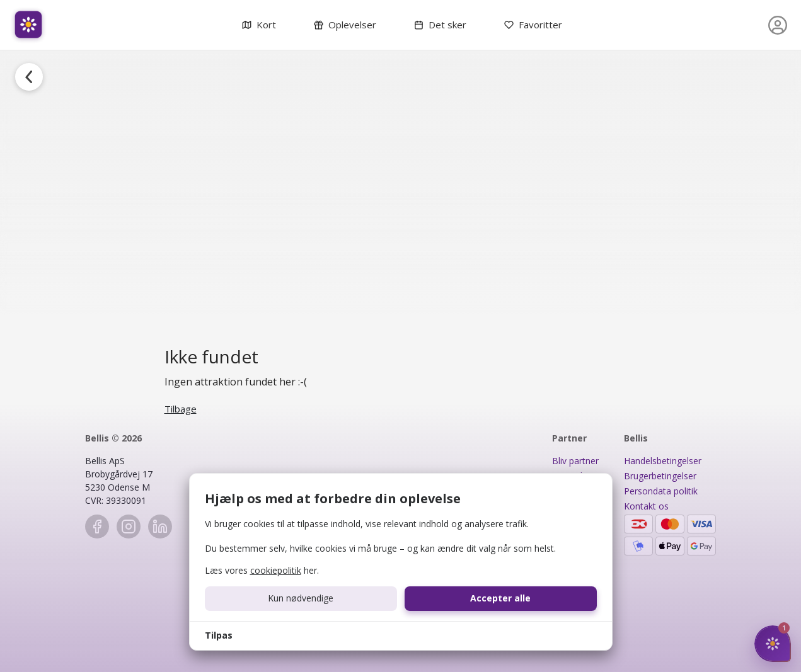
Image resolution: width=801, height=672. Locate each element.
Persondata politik (661, 491)
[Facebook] (97, 527)
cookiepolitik (276, 570)
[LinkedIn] (160, 527)
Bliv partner (575, 461)
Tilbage (181, 409)
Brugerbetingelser (660, 476)
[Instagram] (129, 527)
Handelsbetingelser (663, 461)
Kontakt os (646, 506)
